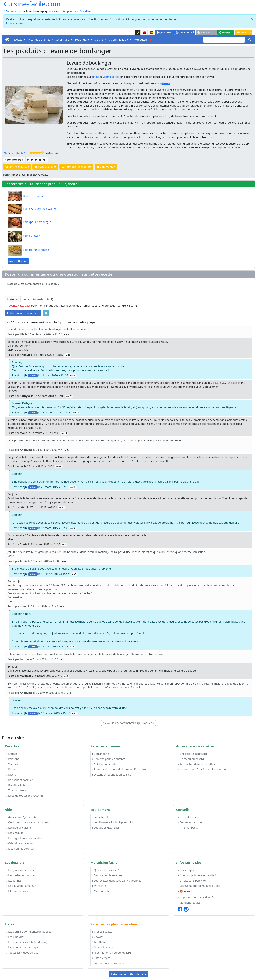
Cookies (98, 937)
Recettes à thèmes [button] (39, 40)
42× (21, 153)
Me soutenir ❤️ (143, 40)
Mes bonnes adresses (21, 849)
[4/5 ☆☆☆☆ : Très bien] (40, 160)
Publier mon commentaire (23, 313)
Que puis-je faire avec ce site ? (197, 875)
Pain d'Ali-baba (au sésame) (40, 209)
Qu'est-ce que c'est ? (105, 870)
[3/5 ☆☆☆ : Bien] (36, 160)
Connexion (244, 32)
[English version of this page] (144, 32)
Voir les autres (18, 261)
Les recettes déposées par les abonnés (202, 769)
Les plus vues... (16, 937)
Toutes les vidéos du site (22, 953)
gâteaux (165, 83)
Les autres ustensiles (106, 828)
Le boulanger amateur (21, 886)
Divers (11, 775)
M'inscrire (99, 886)
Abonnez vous (207, 32)
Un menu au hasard (191, 759)
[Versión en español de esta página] (151, 32)
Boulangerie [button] (82, 40)
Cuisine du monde (104, 764)
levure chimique (124, 83)
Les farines (14, 881)
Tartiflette (99, 942)
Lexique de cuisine (19, 828)
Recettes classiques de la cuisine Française (119, 769)
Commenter (106, 167)
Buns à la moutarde (35, 196)
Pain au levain (31, 236)
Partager (225, 32)
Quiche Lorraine (103, 947)
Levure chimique (17, 167)
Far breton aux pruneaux (108, 963)
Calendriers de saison (20, 843)
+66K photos (68, 11)
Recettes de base (18, 785)
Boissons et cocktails (20, 780)
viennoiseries (111, 77)
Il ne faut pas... (188, 828)
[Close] (252, 19)
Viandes (12, 764)
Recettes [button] (17, 40)
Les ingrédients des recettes (25, 838)
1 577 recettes (13, 11)
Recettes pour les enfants (109, 759)
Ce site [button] (99, 40)
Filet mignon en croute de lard (112, 953)
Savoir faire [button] (63, 40)
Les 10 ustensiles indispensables (113, 822)
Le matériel (100, 817)
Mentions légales (189, 903)
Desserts (13, 769)
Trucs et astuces (17, 790)
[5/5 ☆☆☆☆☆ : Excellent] (44, 160)
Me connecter (101, 891)
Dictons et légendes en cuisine (112, 775)
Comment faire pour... (192, 822)
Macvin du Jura (45, 167)
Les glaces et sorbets (20, 870)
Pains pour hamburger (37, 222)
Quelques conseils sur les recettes (28, 822)
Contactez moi (185, 32)
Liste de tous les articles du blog (27, 942)
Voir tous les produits (76, 167)
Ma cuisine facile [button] (119, 40)
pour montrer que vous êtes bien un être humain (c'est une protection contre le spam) (73, 306)
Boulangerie (101, 754)
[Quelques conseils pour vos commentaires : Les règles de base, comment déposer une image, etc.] (46, 313)
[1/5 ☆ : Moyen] (28, 160)
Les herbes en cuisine (20, 875)
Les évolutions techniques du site (199, 886)
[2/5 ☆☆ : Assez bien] (32, 160)
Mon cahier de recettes (107, 875)
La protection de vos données (197, 897)
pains (96, 77)
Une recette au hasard (192, 754)
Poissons (13, 759)
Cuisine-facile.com (32, 4)
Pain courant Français (36, 250)
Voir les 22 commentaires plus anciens (128, 723)
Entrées (12, 754)
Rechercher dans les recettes (196, 764)
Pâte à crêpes (101, 958)
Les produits (15, 833)
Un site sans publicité (192, 881)
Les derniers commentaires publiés (29, 932)
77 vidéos (85, 11)
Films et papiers (17, 891)
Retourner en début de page (129, 974)
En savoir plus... (16, 23)
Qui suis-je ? (164, 32)
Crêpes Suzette (102, 932)
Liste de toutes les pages (22, 947)
